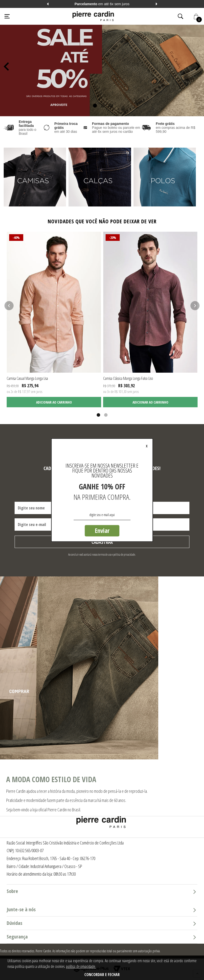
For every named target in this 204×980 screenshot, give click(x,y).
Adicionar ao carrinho (54, 402)
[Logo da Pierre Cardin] (93, 16)
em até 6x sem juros (102, 4)
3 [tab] (110, 105)
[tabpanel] (102, 66)
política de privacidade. (81, 966)
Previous (48, 4)
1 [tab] (94, 105)
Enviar (102, 530)
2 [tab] (102, 105)
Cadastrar (102, 542)
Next (157, 4)
